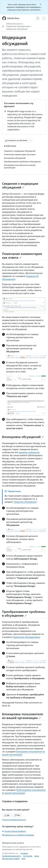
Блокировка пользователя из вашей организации (22, 716)
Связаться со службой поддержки (18, 835)
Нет (17, 815)
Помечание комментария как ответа (22, 256)
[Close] (41, 4)
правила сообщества (29, 452)
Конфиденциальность (12, 856)
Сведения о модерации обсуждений (20, 185)
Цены (37, 856)
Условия (24, 853)
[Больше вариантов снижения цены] (31, 141)
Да (7, 815)
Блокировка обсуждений (23, 437)
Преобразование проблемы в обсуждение (24, 614)
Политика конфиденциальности (14, 820)
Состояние (28, 856)
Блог (24, 859)
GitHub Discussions (14, 24)
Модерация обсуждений (17, 29)
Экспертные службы (11, 859)
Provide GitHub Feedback (14, 831)
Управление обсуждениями (18, 26)
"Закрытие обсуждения (25, 502)
